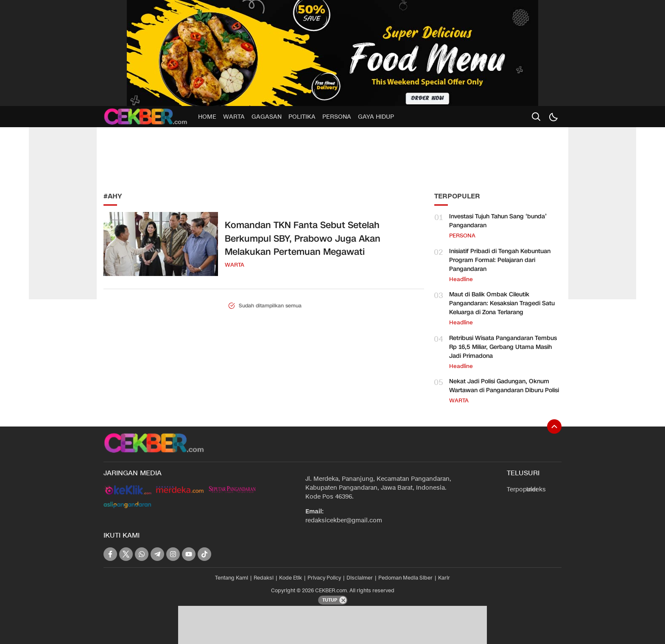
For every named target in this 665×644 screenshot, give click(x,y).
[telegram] (157, 554)
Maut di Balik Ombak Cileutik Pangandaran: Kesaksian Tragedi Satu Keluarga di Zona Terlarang (502, 303)
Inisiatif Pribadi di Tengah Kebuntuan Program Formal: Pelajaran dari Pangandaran (500, 260)
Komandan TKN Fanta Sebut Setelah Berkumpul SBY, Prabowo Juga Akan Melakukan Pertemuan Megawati (303, 238)
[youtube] (189, 554)
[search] (536, 117)
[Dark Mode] (553, 117)
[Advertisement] (167, 157)
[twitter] (126, 554)
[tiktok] (204, 554)
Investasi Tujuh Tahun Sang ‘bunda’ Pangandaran (498, 221)
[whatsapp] (142, 554)
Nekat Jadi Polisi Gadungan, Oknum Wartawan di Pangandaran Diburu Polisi (504, 386)
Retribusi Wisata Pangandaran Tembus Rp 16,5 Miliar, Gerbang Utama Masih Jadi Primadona (503, 347)
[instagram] (173, 554)
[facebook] (110, 554)
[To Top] (554, 427)
